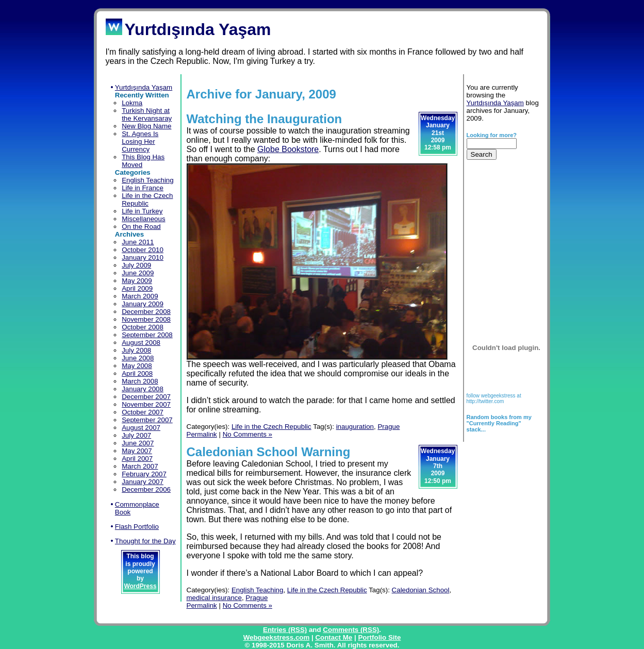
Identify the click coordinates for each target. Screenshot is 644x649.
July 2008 (136, 350)
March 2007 (140, 466)
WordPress (140, 586)
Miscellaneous (143, 219)
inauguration (355, 427)
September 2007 (147, 420)
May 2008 (137, 366)
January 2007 (143, 482)
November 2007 (146, 404)
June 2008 (138, 358)
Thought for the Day (145, 541)
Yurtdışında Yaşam (144, 87)
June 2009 (138, 273)
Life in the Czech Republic (147, 199)
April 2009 (137, 288)
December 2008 (146, 312)
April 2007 (137, 459)
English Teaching (148, 180)
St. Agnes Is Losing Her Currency (140, 142)
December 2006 (146, 489)
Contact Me (334, 637)
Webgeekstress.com (277, 637)
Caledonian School (421, 590)
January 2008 (143, 389)
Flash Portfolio (137, 527)
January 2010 (143, 257)
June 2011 (138, 242)
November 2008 (146, 319)
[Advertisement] (499, 237)
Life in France (143, 188)
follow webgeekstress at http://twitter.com (494, 398)
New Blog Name (146, 126)
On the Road (141, 227)
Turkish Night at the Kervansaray (147, 114)
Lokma (132, 103)
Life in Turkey (142, 211)
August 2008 (141, 343)
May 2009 (137, 281)
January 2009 (143, 304)
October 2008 (143, 327)
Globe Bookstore (288, 149)
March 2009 (140, 296)
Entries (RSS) (285, 630)
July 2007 (136, 435)
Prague (389, 427)
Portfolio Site (379, 637)
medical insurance (214, 598)
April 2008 (137, 373)
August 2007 (141, 428)
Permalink (202, 434)
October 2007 (143, 412)
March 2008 (140, 381)
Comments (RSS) (351, 630)
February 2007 (144, 474)
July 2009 (136, 265)
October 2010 (143, 250)
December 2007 (146, 397)
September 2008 (147, 335)
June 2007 (138, 443)
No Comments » (247, 434)
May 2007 (137, 451)
